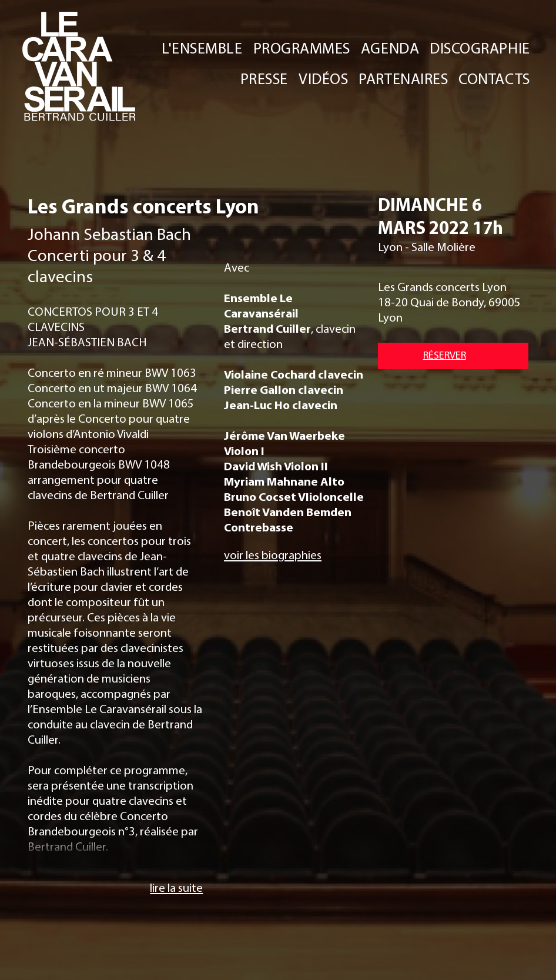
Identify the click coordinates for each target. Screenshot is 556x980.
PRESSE (264, 78)
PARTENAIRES (404, 78)
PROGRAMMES (302, 48)
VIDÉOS (324, 78)
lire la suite (176, 887)
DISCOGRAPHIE (480, 48)
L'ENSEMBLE (202, 48)
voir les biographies (273, 554)
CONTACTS (494, 78)
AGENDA (390, 48)
